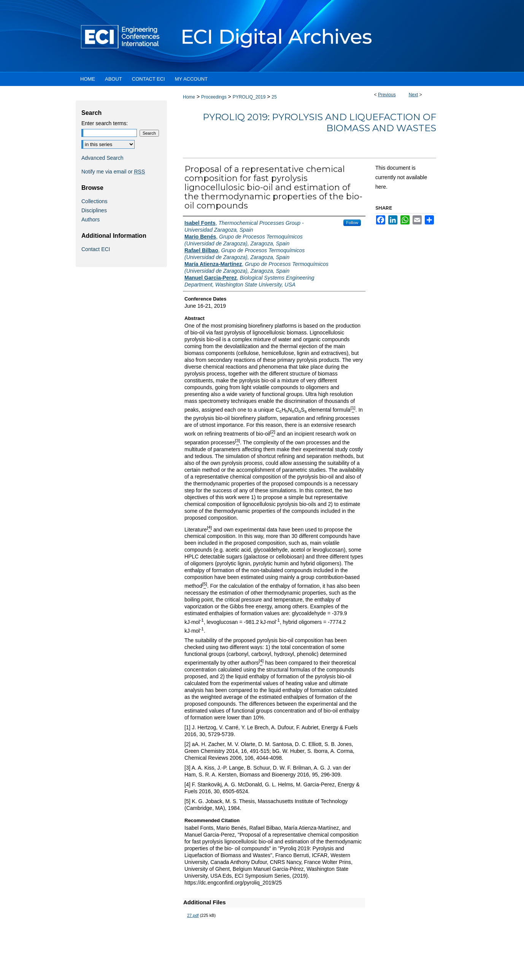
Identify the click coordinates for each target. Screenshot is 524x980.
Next (414, 95)
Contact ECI (96, 249)
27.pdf (193, 915)
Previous (387, 95)
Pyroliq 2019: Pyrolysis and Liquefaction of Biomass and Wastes (319, 123)
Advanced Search (102, 158)
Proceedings (214, 97)
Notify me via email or (113, 172)
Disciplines (94, 210)
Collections (94, 201)
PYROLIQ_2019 (249, 97)
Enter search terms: (105, 123)
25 (274, 97)
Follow (352, 223)
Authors (91, 220)
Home (189, 97)
